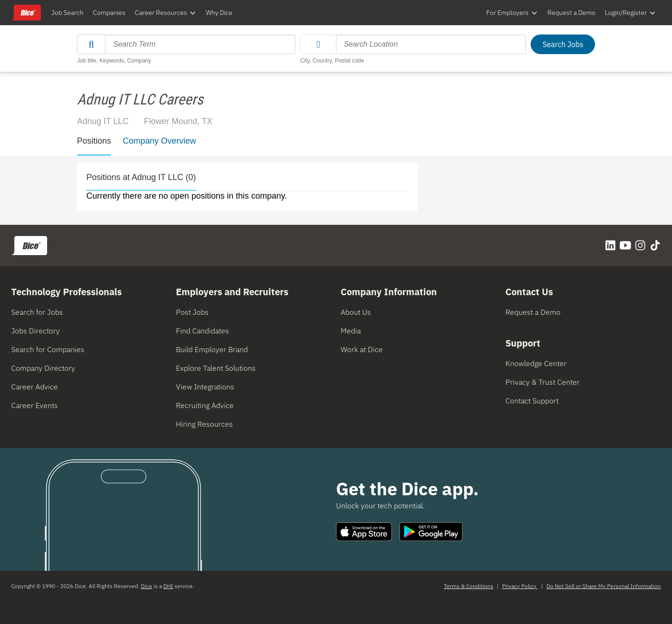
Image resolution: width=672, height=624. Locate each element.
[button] (318, 44)
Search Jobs (563, 44)
